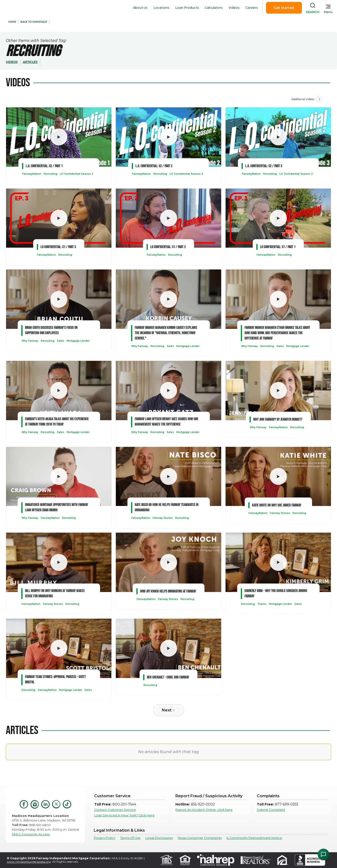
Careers (252, 8)
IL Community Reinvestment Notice (254, 838)
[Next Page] (319, 99)
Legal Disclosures (159, 838)
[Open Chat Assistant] (323, 854)
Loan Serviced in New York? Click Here (124, 815)
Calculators (214, 8)
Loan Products (187, 8)
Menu (328, 12)
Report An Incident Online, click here (204, 810)
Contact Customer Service (115, 810)
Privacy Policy (105, 838)
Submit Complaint (271, 810)
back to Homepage (34, 22)
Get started (284, 8)
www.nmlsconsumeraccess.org (29, 862)
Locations (161, 8)
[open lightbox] (59, 137)
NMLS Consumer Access (31, 834)
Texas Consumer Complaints (200, 838)
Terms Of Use (130, 838)
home (12, 22)
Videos (234, 8)
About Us (140, 8)
